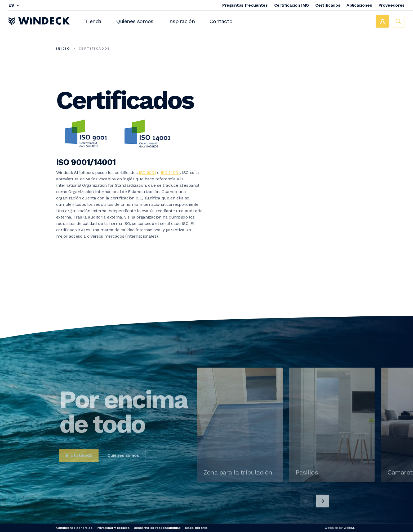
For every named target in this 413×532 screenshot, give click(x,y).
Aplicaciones (359, 5)
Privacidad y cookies (113, 528)
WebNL (349, 528)
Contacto (221, 21)
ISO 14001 (170, 173)
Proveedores (392, 5)
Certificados (328, 5)
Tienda (93, 21)
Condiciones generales (74, 528)
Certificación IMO (292, 5)
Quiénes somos (135, 21)
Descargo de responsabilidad (157, 528)
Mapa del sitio (196, 528)
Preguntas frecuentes (245, 5)
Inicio (63, 49)
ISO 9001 (147, 173)
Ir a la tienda (79, 471)
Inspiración (182, 21)
